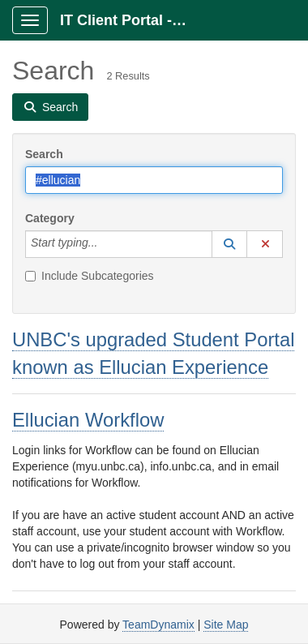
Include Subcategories (90, 276)
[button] (229, 244)
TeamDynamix (158, 625)
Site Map (226, 625)
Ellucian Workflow (88, 420)
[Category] (106, 244)
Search (44, 154)
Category (50, 218)
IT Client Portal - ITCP (131, 20)
